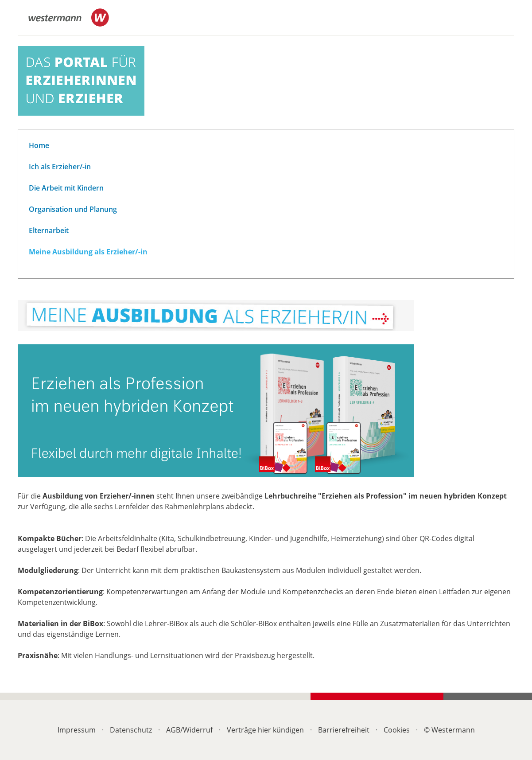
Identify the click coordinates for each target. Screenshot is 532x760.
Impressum (77, 730)
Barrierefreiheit (344, 730)
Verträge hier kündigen (265, 730)
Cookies (397, 730)
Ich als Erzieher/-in (60, 167)
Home (39, 145)
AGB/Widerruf (189, 730)
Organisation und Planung (73, 209)
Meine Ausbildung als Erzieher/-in (88, 252)
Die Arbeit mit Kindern (66, 188)
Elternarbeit (49, 230)
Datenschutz (131, 730)
